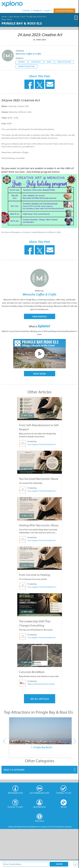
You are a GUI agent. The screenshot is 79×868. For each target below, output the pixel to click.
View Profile (39, 316)
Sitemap (68, 827)
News (9, 19)
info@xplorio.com (35, 827)
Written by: (40, 291)
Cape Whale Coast (17, 17)
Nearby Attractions (26, 66)
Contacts (26, 11)
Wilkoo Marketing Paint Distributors (42, 684)
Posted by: (20, 51)
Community (36, 62)
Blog (3, 19)
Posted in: (20, 58)
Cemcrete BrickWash (32, 672)
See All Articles (40, 699)
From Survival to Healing (35, 575)
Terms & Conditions (58, 827)
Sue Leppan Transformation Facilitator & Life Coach (42, 444)
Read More (40, 374)
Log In (47, 11)
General (22, 62)
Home (4, 17)
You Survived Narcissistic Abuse (39, 479)
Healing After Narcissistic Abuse (39, 525)
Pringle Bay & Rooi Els (36, 17)
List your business (64, 11)
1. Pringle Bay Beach (42, 747)
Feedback (37, 11)
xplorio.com (46, 827)
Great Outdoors (64, 62)
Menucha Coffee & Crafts (28, 54)
